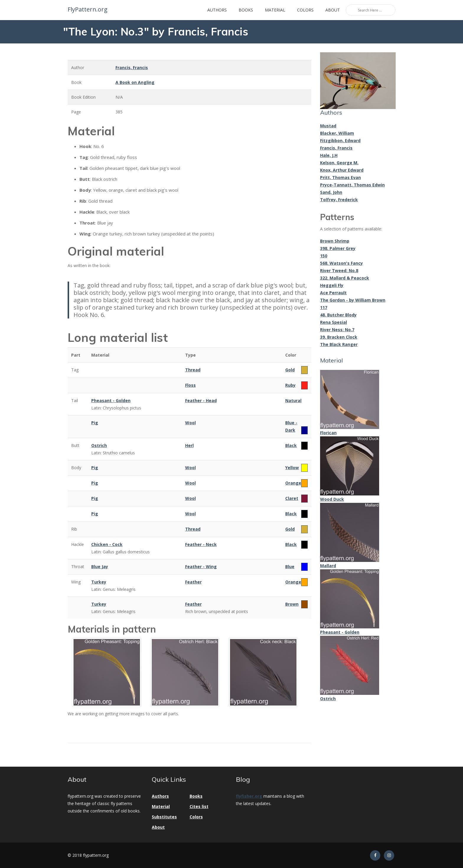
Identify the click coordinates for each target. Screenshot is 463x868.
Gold (290, 370)
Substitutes (164, 817)
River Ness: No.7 (337, 330)
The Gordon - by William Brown (353, 300)
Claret (292, 498)
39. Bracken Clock (339, 337)
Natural (293, 400)
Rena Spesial (334, 322)
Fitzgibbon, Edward (340, 140)
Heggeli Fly (332, 285)
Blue (290, 567)
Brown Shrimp (335, 241)
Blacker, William (337, 133)
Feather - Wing (201, 567)
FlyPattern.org (87, 9)
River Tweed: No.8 (339, 270)
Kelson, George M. (339, 163)
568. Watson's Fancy (341, 263)
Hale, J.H (329, 155)
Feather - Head (201, 400)
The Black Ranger (339, 344)
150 (324, 256)
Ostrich (99, 445)
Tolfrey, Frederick (339, 200)
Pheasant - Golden (111, 400)
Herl (189, 445)
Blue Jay (100, 567)
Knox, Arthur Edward (342, 170)
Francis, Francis (132, 68)
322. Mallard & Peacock (345, 278)
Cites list (199, 806)
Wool (190, 423)
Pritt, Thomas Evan (340, 177)
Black (291, 445)
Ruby (290, 385)
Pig (95, 423)
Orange (293, 483)
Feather (193, 582)
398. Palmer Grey (338, 248)
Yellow (292, 468)
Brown (292, 604)
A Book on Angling (135, 82)
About (333, 10)
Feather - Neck (201, 544)
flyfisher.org (249, 796)
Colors (305, 10)
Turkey (99, 582)
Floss (190, 385)
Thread (193, 370)
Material (275, 10)
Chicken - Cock (107, 544)
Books (246, 10)
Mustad (328, 126)
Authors (217, 10)
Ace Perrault (333, 293)
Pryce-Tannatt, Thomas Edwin (352, 185)
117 (324, 307)
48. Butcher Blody (338, 315)
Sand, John (331, 192)
